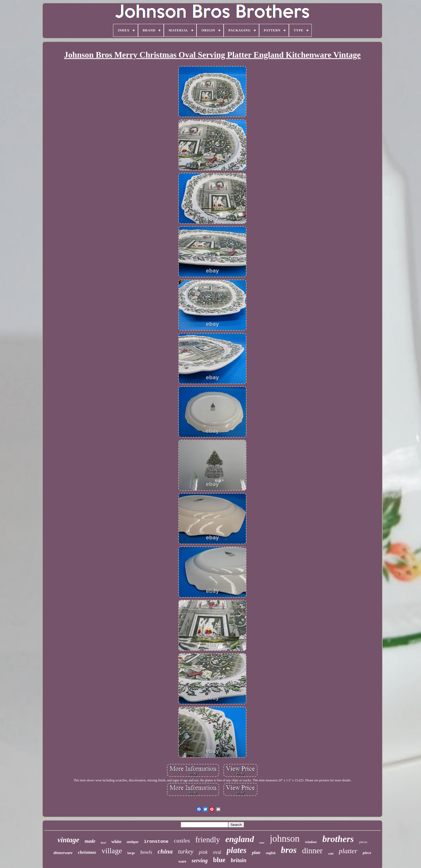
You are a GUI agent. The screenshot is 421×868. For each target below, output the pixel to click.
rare (262, 843)
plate (256, 853)
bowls (146, 852)
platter (348, 851)
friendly (208, 840)
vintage (68, 840)
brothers (338, 839)
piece (367, 853)
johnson (285, 839)
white (116, 842)
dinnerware (63, 853)
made (90, 841)
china (165, 851)
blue (219, 860)
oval (217, 852)
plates (237, 850)
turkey (186, 852)
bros (289, 850)
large (131, 853)
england (240, 839)
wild (331, 854)
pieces (363, 842)
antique (133, 842)
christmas (87, 852)
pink (203, 852)
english (271, 853)
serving (200, 860)
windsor (311, 842)
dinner (312, 850)
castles (182, 841)
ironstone (156, 842)
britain (238, 860)
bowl (103, 843)
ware (182, 861)
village (112, 851)
